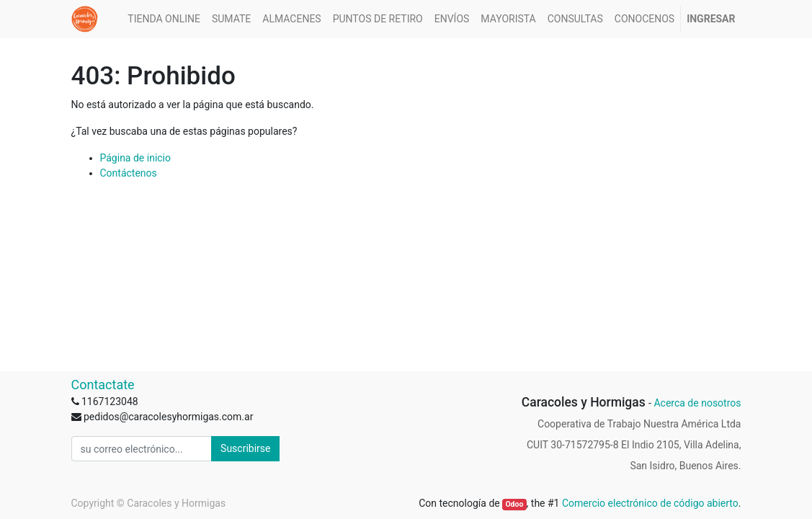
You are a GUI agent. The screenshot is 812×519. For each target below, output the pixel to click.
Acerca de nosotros (697, 403)
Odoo (514, 504)
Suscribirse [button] (245, 448)
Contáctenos (129, 173)
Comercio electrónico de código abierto (650, 503)
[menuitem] (164, 19)
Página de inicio (136, 158)
